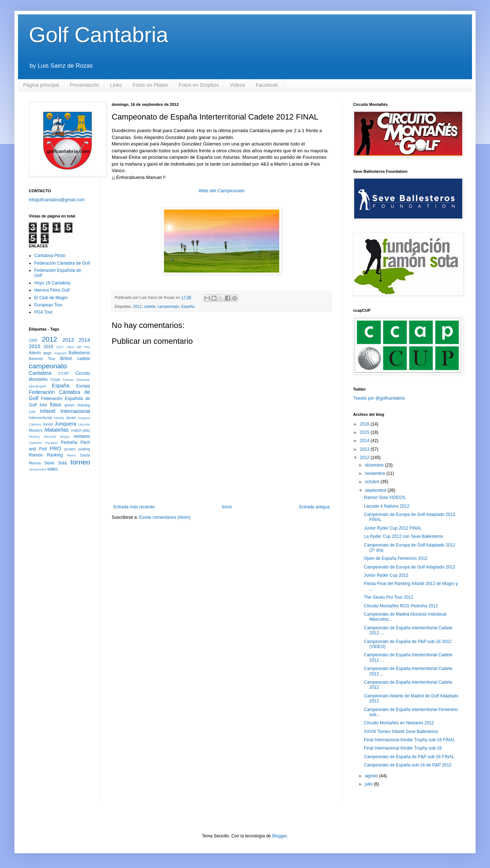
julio (369, 784)
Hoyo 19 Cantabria (52, 283)
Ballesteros (79, 353)
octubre (373, 482)
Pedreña (69, 442)
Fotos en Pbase (150, 85)
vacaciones (37, 469)
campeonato (168, 306)
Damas (68, 380)
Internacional (75, 411)
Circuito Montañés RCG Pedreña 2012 (401, 606)
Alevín (35, 353)
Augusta (60, 353)
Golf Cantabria (99, 35)
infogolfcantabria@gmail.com (57, 200)
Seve (49, 463)
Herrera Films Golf (52, 290)
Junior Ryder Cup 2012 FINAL (393, 528)
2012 (137, 306)
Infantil (48, 411)
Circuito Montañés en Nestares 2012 (399, 723)
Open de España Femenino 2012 (396, 558)
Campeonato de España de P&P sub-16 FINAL (409, 757)
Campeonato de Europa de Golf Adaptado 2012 (410, 567)
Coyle (55, 379)
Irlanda (59, 418)
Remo (71, 455)
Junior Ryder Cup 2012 (386, 575)
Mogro (65, 437)
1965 (33, 340)
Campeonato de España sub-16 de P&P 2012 (408, 765)
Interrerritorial (40, 418)
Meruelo (50, 437)
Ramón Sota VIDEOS (385, 498)
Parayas (51, 443)
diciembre (375, 465)
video (52, 469)
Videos (237, 85)
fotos (56, 405)
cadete (150, 306)
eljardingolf (37, 386)
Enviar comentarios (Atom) (165, 517)
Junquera (66, 424)
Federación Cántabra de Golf (62, 263)
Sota (63, 463)
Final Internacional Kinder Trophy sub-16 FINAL (409, 740)
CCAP (63, 373)
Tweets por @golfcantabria (379, 398)
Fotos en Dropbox (199, 85)
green (70, 405)
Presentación (85, 85)
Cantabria (40, 373)
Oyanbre (35, 443)
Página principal (41, 85)
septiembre (376, 490)
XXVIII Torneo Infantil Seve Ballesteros (401, 732)
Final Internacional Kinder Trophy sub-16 (403, 748)
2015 (35, 346)
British (66, 359)
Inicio (227, 507)
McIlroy (34, 437)
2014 (84, 340)
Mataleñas (57, 430)
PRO (55, 449)
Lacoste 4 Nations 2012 (387, 506)
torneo (80, 462)
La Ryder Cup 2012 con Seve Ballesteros (404, 536)
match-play (81, 430)
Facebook (267, 85)
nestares (82, 436)
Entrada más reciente (134, 507)
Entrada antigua (314, 507)
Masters (36, 430)
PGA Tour (43, 312)
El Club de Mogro (51, 298)
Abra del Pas (78, 347)
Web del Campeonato (221, 191)
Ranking (55, 455)
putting (84, 449)
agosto (372, 776)
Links (116, 85)
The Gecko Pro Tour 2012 (389, 597)
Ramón (36, 455)
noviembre (376, 473)
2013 (68, 340)
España (188, 306)
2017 (60, 347)
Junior (48, 424)
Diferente (83, 380)
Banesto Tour (42, 359)
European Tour (48, 305)
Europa (83, 386)
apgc (47, 353)
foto (43, 405)
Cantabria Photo (50, 256)
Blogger (279, 836)
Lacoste (84, 424)
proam (70, 449)
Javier (71, 418)
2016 (48, 347)
